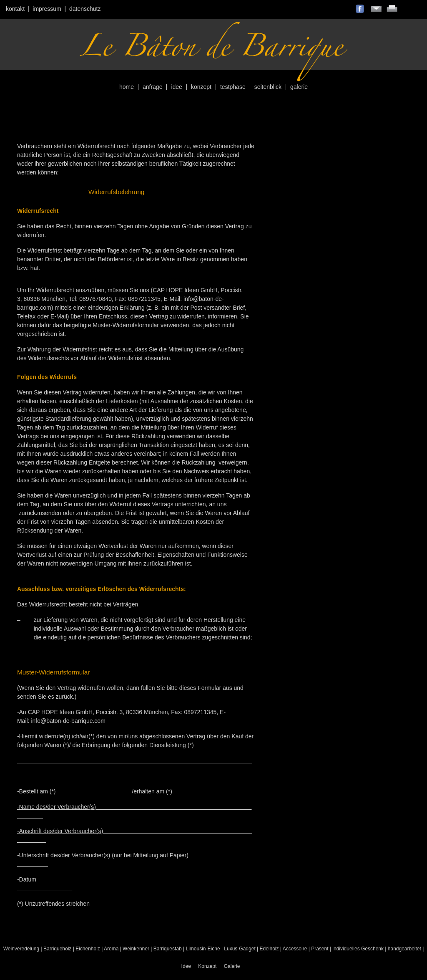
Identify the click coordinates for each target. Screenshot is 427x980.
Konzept (201, 87)
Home (127, 87)
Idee (176, 87)
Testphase (233, 87)
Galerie (299, 87)
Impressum (47, 9)
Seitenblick (268, 87)
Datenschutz (85, 9)
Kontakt (15, 9)
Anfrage (152, 87)
